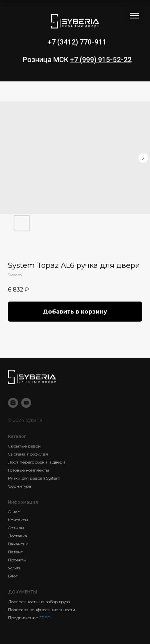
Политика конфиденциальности (42, 610)
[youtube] (26, 403)
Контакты (18, 520)
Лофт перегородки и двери (37, 462)
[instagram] (13, 403)
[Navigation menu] (134, 16)
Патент (15, 552)
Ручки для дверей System (34, 478)
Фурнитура (20, 486)
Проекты (17, 560)
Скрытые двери (24, 446)
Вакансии (18, 544)
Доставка (18, 536)
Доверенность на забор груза (39, 602)
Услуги (15, 568)
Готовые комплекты (29, 470)
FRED (45, 618)
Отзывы (16, 528)
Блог (13, 576)
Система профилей (28, 454)
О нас (14, 512)
